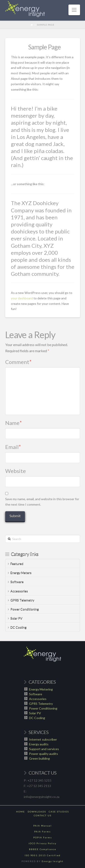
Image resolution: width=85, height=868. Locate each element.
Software (17, 582)
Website (16, 471)
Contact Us (43, 815)
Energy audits (39, 744)
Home (21, 812)
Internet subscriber (43, 739)
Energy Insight (53, 861)
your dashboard (22, 298)
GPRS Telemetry (22, 600)
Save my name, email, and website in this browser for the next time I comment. (42, 502)
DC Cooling (18, 627)
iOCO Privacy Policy (42, 843)
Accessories (19, 591)
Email (13, 447)
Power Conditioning (25, 609)
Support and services (44, 749)
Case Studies (59, 812)
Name (14, 423)
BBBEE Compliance (43, 849)
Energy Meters (21, 573)
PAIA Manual (42, 826)
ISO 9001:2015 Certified (43, 855)
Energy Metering (41, 689)
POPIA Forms (43, 837)
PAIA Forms (42, 832)
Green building (39, 758)
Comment (19, 362)
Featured (17, 564)
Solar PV (16, 618)
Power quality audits (44, 754)
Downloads (37, 812)
